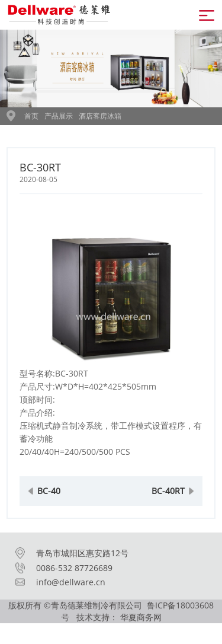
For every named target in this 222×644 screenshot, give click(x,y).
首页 (31, 116)
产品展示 (59, 116)
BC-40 (49, 498)
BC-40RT (168, 498)
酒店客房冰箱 (100, 116)
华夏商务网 (141, 617)
